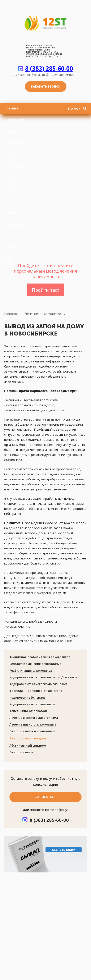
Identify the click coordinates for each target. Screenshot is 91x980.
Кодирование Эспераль (27, 697)
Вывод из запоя (21, 752)
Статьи (11, 178)
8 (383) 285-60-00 (49, 68)
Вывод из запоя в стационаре (32, 731)
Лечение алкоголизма (16, 137)
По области (13, 242)
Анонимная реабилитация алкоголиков (40, 657)
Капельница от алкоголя (29, 711)
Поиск (75, 109)
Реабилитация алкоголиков (31, 670)
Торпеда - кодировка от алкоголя (36, 691)
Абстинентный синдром (28, 745)
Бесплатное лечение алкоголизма (35, 664)
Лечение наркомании (16, 114)
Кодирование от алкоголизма (32, 704)
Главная (11, 314)
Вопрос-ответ (12, 195)
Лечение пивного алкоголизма (33, 724)
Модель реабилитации (17, 218)
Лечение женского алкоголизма (34, 718)
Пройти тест (46, 290)
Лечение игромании (15, 161)
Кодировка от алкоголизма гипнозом (38, 684)
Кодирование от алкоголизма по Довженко (43, 677)
